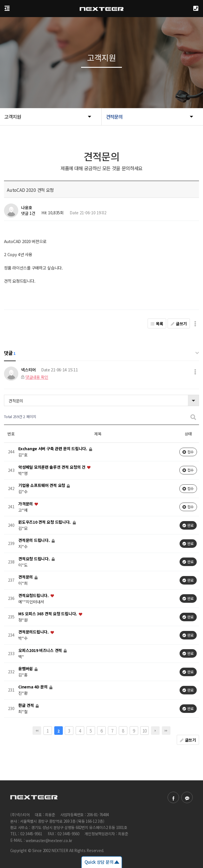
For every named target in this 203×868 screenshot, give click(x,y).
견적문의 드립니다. (35, 540)
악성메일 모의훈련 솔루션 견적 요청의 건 (52, 467)
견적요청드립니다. (34, 595)
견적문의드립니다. (34, 632)
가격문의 (26, 504)
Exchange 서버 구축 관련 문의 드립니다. (53, 449)
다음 (155, 731)
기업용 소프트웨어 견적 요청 (42, 486)
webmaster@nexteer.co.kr (49, 841)
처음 (37, 731)
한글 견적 (27, 705)
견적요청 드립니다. (35, 559)
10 (145, 731)
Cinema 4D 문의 (33, 687)
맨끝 (166, 731)
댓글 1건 (28, 213)
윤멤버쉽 (26, 669)
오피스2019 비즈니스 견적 (41, 650)
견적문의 (16, 401)
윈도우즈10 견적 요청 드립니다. (45, 522)
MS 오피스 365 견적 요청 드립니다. (48, 614)
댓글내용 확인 (37, 377)
